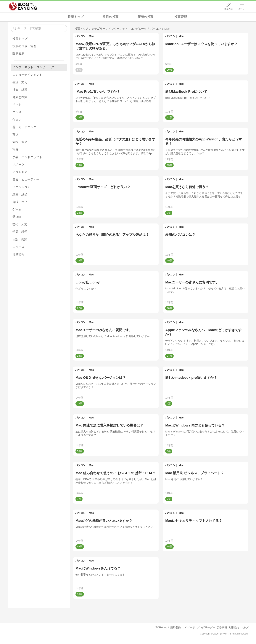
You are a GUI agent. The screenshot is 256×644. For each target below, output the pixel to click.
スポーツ (18, 165)
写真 (15, 149)
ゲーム (17, 209)
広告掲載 (222, 627)
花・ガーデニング (24, 127)
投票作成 (228, 9)
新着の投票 (145, 17)
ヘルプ (244, 627)
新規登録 (176, 627)
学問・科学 (20, 232)
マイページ (189, 627)
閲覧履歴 (18, 54)
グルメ (17, 112)
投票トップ (76, 17)
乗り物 (17, 217)
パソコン (80, 36)
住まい (17, 120)
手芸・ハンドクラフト (27, 157)
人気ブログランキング (23, 6)
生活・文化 (20, 82)
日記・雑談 (20, 239)
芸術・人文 (20, 224)
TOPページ (162, 627)
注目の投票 (111, 17)
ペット (17, 105)
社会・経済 (20, 90)
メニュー (242, 9)
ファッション (21, 187)
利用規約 (234, 627)
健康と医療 (20, 97)
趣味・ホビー (21, 202)
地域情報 (18, 254)
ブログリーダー (206, 627)
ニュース (18, 247)
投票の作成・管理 (24, 46)
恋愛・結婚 (20, 195)
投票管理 (181, 17)
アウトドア (20, 172)
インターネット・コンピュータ (33, 67)
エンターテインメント (27, 75)
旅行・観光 (20, 142)
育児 (15, 135)
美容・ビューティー (26, 179)
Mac (91, 36)
